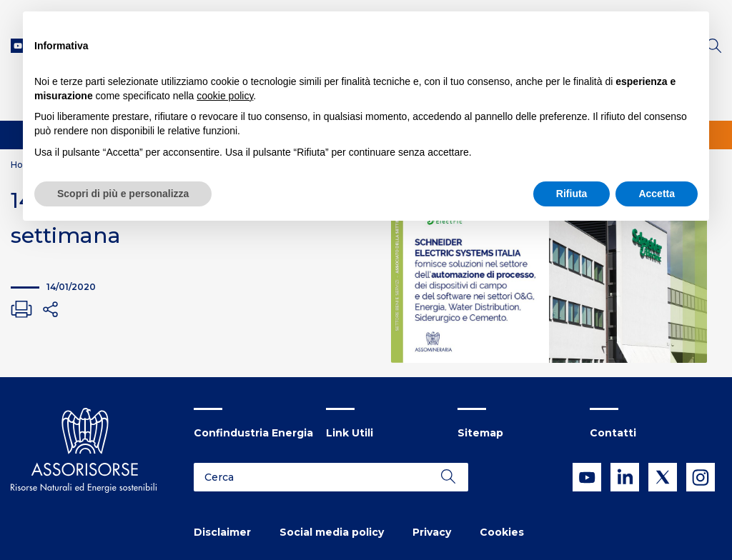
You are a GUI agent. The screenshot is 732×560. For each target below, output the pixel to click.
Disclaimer (222, 532)
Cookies (502, 532)
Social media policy (332, 532)
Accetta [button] (657, 194)
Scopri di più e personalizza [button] (123, 194)
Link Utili (350, 433)
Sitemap (480, 433)
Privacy (432, 532)
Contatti (613, 433)
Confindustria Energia (253, 433)
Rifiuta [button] (572, 194)
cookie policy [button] (225, 96)
